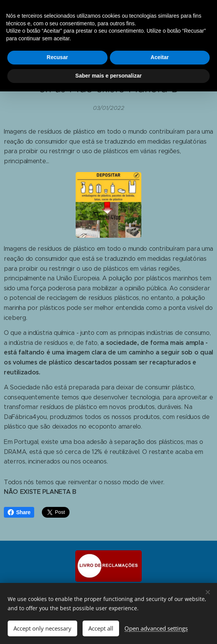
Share (19, 512)
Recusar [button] (57, 57)
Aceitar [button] (160, 57)
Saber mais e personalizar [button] (108, 76)
